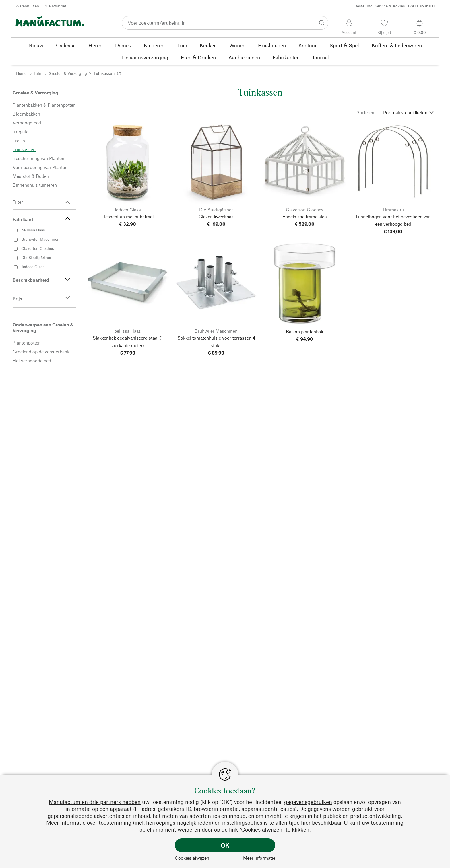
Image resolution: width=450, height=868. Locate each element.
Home (21, 73)
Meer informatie (259, 858)
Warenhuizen (27, 6)
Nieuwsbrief (55, 6)
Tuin (37, 73)
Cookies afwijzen (192, 858)
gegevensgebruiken (308, 802)
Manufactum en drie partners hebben (95, 802)
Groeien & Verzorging (68, 73)
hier (306, 823)
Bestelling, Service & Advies (395, 6)
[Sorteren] (408, 112)
